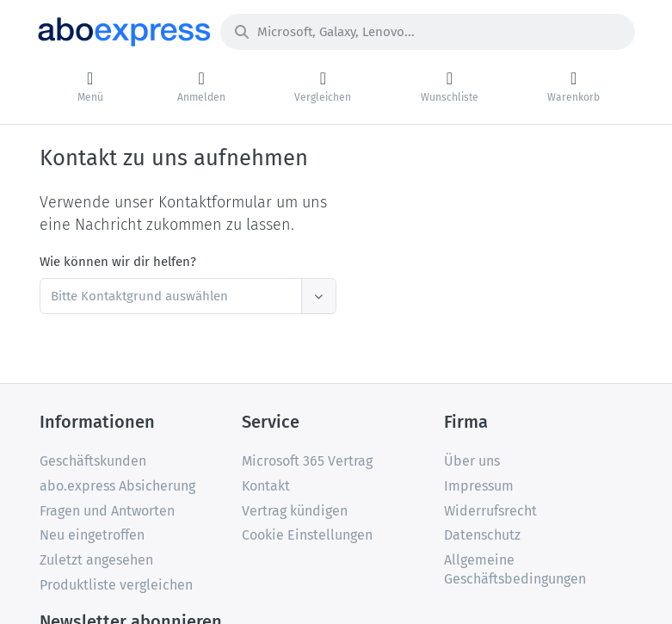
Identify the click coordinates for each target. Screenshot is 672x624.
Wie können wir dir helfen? (118, 262)
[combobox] (188, 296)
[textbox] (173, 296)
